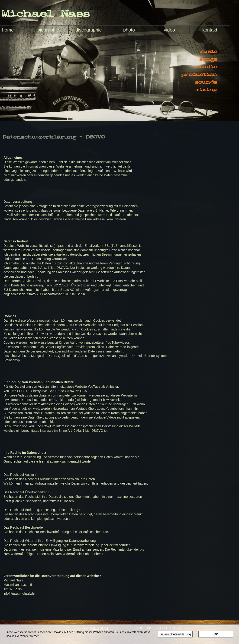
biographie (48, 30)
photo (129, 30)
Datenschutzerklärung (175, 634)
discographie (89, 30)
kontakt (210, 30)
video (169, 30)
